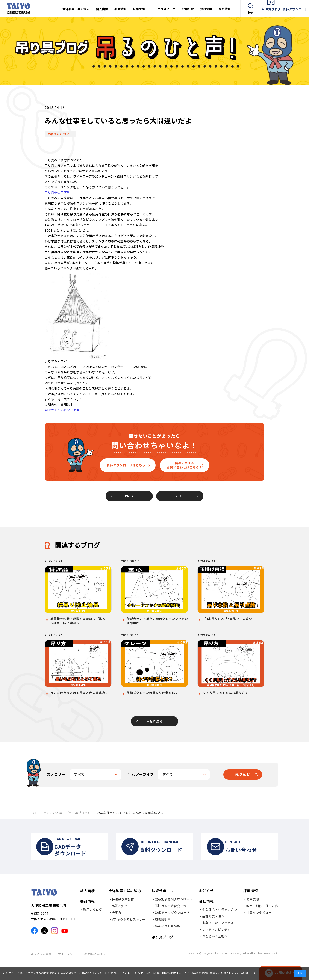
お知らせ (206, 909)
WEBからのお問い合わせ (62, 410)
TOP (34, 826)
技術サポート (163, 909)
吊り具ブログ (163, 955)
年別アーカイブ (141, 788)
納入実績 (87, 909)
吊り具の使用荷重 (57, 193)
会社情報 (206, 919)
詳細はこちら (248, 973)
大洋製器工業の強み (125, 909)
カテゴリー (56, 788)
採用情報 (251, 909)
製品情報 (87, 919)
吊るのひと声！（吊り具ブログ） (67, 826)
